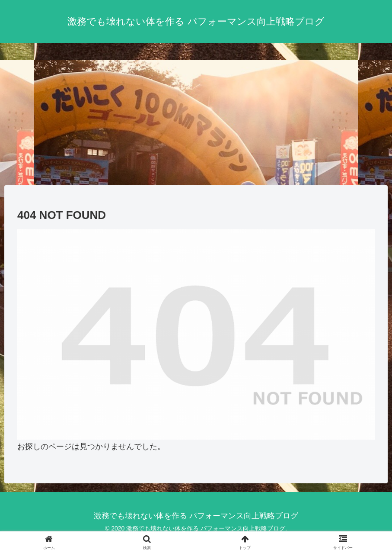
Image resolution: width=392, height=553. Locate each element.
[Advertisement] (196, 114)
